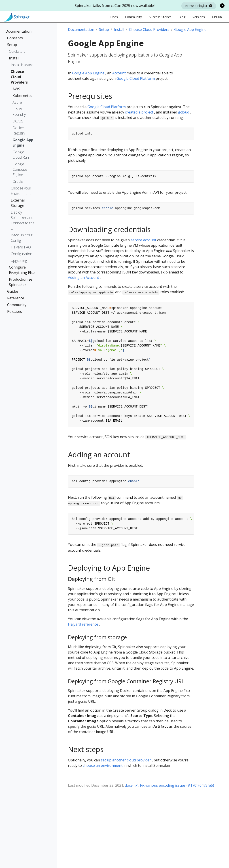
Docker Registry (19, 130)
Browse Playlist (199, 6)
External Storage (18, 203)
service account (143, 240)
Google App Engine (23, 143)
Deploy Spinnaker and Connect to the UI (23, 220)
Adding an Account (84, 277)
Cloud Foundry (19, 112)
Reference (16, 298)
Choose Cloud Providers (19, 77)
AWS (16, 89)
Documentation (18, 31)
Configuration (21, 254)
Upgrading (19, 261)
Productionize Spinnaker (21, 282)
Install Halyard (22, 65)
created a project (139, 112)
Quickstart (17, 51)
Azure (17, 102)
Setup (12, 45)
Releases (15, 311)
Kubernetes (21, 96)
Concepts (15, 38)
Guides (13, 291)
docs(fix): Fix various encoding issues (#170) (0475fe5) (169, 785)
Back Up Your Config (22, 238)
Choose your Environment (21, 191)
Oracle (18, 181)
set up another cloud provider (126, 760)
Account (119, 73)
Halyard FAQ (21, 247)
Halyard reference (83, 624)
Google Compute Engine (20, 169)
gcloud (184, 112)
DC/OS (18, 121)
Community (17, 305)
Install (14, 58)
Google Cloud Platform (136, 78)
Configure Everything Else (22, 270)
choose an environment (103, 765)
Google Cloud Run (21, 155)
